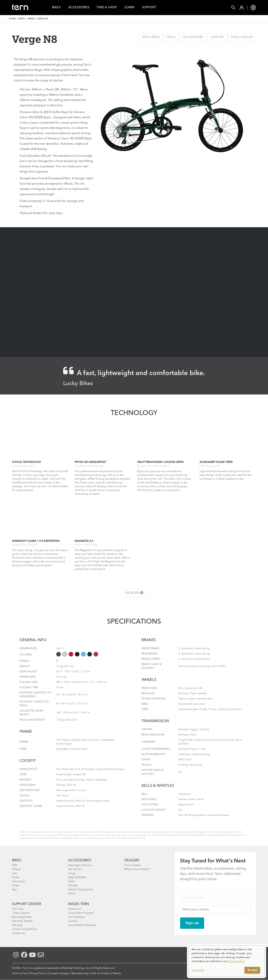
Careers (73, 921)
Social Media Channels (82, 925)
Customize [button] (198, 970)
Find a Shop (107, 8)
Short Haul (18, 881)
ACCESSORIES (80, 860)
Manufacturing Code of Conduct (91, 973)
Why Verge (151, 37)
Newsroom (75, 909)
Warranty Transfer (22, 921)
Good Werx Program (81, 913)
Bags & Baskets (77, 877)
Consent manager (59, 973)
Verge (31, 19)
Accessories (79, 8)
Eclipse (16, 869)
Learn (129, 8)
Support (149, 8)
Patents (117, 973)
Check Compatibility (24, 929)
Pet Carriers (75, 869)
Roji (14, 890)
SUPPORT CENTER (27, 904)
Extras (72, 894)
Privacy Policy (38, 973)
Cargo (72, 873)
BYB (15, 865)
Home (13, 19)
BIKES (17, 860)
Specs (171, 37)
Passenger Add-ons (80, 865)
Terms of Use (20, 973)
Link (15, 873)
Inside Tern (79, 904)
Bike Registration (22, 917)
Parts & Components (80, 890)
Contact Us (19, 933)
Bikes (56, 8)
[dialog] (227, 961)
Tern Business (76, 917)
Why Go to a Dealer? (137, 869)
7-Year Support (21, 913)
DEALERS (132, 860)
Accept (252, 970)
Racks (72, 881)
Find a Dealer (242, 37)
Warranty (17, 925)
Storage (73, 885)
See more (134, 593)
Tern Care (18, 909)
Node (16, 877)
